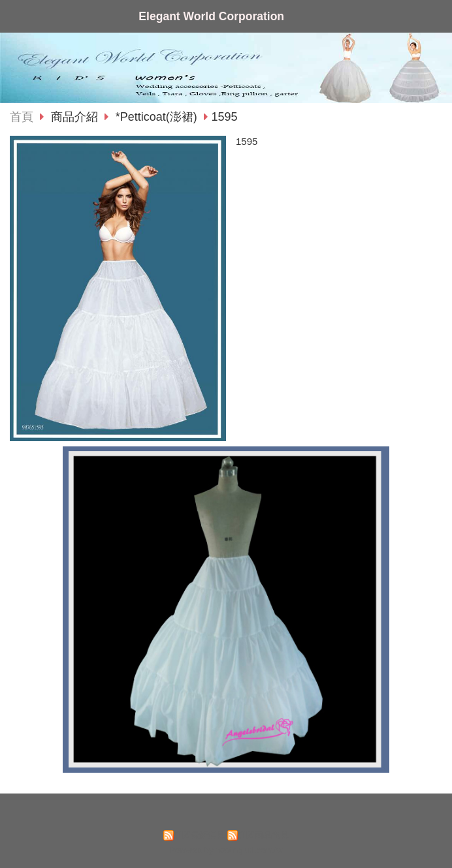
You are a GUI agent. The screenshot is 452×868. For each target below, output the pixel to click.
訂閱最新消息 (199, 835)
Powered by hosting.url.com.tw (226, 850)
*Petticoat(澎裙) (156, 117)
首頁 (22, 117)
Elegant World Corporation (211, 16)
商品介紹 (76, 117)
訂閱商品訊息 (263, 835)
